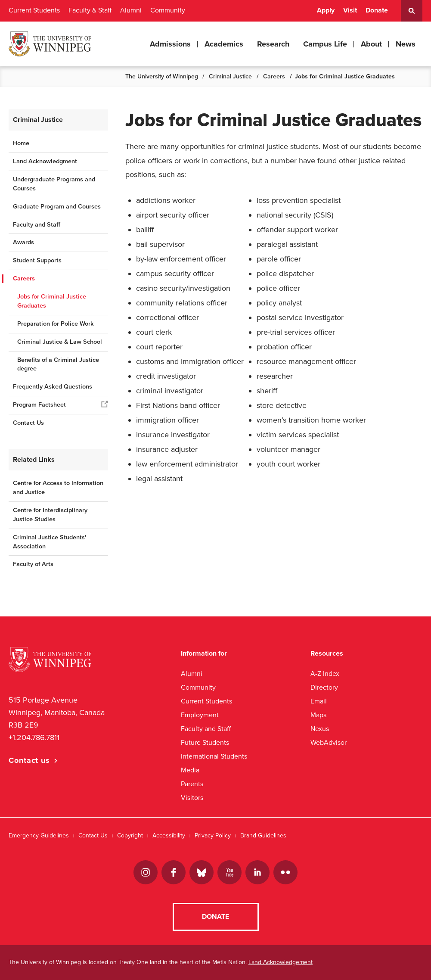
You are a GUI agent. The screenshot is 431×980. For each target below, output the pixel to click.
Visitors (192, 798)
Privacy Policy (213, 835)
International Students (214, 756)
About (371, 44)
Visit (350, 10)
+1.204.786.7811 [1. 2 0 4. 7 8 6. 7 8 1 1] (34, 737)
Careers (274, 76)
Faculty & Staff (90, 10)
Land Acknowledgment (45, 161)
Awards (23, 242)
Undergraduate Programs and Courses (54, 184)
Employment (200, 715)
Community (168, 10)
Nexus (320, 729)
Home (21, 143)
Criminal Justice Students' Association (50, 542)
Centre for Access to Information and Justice (58, 488)
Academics (224, 44)
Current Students (34, 10)
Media (190, 770)
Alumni (131, 10)
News (406, 44)
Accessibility (169, 835)
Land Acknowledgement (281, 962)
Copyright (130, 835)
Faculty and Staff (37, 225)
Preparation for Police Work (56, 324)
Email (319, 701)
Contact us (29, 760)
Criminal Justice (230, 76)
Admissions (170, 44)
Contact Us (28, 423)
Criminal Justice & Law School (60, 342)
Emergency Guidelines (39, 835)
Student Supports (37, 260)
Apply (326, 10)
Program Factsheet (39, 405)
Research (273, 44)
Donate (377, 10)
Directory (324, 687)
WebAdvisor (329, 742)
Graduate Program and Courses (57, 207)
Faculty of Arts (33, 564)
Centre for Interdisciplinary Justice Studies (50, 515)
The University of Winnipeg (162, 76)
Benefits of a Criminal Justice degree (58, 364)
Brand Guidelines (263, 835)
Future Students (205, 742)
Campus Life (325, 44)
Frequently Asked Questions (53, 387)
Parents (192, 784)
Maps (318, 715)
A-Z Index (325, 674)
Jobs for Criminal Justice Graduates (52, 301)
